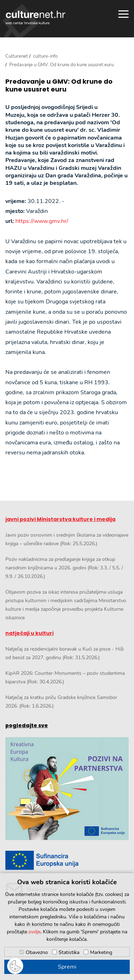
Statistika (69, 952)
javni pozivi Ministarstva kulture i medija (60, 519)
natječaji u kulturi (29, 633)
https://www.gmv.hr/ (42, 221)
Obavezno (37, 952)
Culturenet (17, 56)
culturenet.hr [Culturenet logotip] (35, 17)
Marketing (101, 952)
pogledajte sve (27, 725)
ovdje (34, 932)
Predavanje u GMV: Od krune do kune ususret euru (59, 85)
